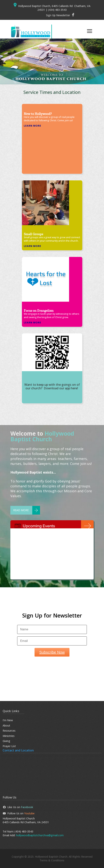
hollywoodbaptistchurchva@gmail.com (40, 835)
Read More (21, 510)
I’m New (8, 720)
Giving (6, 741)
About (6, 725)
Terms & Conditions (52, 860)
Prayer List (9, 746)
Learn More (32, 126)
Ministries (9, 736)
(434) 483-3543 (24, 831)
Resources (9, 731)
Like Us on (18, 807)
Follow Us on (19, 813)
